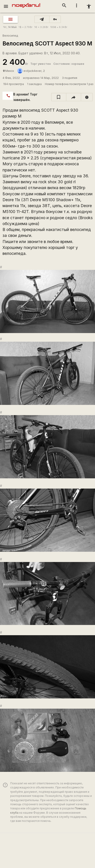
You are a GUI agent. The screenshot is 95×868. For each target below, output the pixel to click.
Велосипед (10, 36)
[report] (87, 97)
